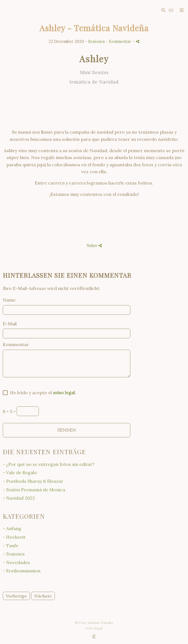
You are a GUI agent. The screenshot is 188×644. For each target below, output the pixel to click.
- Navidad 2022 (19, 498)
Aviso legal (94, 628)
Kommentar (16, 344)
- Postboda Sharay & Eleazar (33, 481)
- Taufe (11, 546)
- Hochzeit (14, 537)
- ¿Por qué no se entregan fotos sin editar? (49, 464)
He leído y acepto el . (42, 393)
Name (9, 300)
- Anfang (12, 528)
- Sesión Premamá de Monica (34, 490)
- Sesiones (14, 554)
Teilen (94, 246)
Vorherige (16, 596)
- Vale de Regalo (20, 472)
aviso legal (64, 393)
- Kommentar (119, 41)
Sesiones (96, 41)
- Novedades (16, 562)
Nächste (43, 596)
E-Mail (10, 324)
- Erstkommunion (22, 571)
